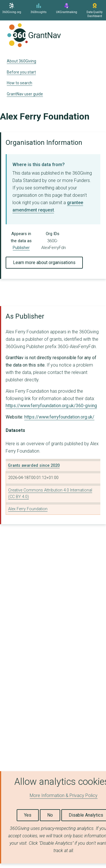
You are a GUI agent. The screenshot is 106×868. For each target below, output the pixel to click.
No (50, 815)
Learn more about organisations (44, 263)
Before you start (21, 72)
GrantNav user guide (25, 94)
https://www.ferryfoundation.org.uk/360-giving (51, 406)
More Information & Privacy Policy (64, 795)
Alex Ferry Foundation (28, 509)
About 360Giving (21, 61)
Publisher (21, 248)
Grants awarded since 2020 (34, 466)
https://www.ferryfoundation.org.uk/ (59, 417)
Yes (28, 815)
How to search (20, 83)
